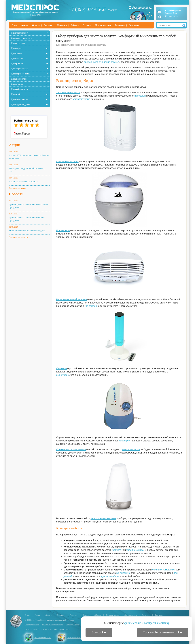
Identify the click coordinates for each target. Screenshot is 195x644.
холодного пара (135, 550)
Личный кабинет (142, 7)
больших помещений (164, 570)
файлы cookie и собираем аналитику (147, 623)
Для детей (16, 94)
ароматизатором (131, 449)
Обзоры (75, 25)
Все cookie (99, 632)
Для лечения (17, 84)
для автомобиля (110, 576)
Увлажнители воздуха (68, 92)
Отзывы (87, 25)
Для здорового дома (20, 74)
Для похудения (18, 43)
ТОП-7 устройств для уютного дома (27, 231)
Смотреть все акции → (19, 188)
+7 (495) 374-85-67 (88, 9)
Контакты (134, 25)
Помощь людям (103, 25)
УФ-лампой (91, 306)
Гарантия (62, 25)
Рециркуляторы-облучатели (72, 299)
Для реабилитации (20, 89)
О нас (14, 25)
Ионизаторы (63, 230)
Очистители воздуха (67, 161)
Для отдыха (17, 53)
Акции (25, 25)
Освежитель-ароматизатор (71, 449)
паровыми (140, 96)
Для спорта (16, 48)
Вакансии (120, 25)
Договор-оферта (73, 625)
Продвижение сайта (43, 637)
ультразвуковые (81, 99)
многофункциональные (103, 518)
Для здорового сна (20, 69)
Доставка (49, 25)
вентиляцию (123, 573)
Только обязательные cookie (163, 632)
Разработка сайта (75, 637)
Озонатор (62, 368)
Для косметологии (20, 99)
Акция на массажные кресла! (24, 181)
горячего (116, 550)
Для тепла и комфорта (21, 38)
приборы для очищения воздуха (102, 62)
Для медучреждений (21, 104)
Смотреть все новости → (20, 237)
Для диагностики (19, 79)
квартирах (125, 441)
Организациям (131, 615)
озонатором (63, 375)
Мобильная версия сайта (52, 625)
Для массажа (17, 58)
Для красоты (17, 64)
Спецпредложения (20, 33)
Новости (16, 194)
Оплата (36, 25)
